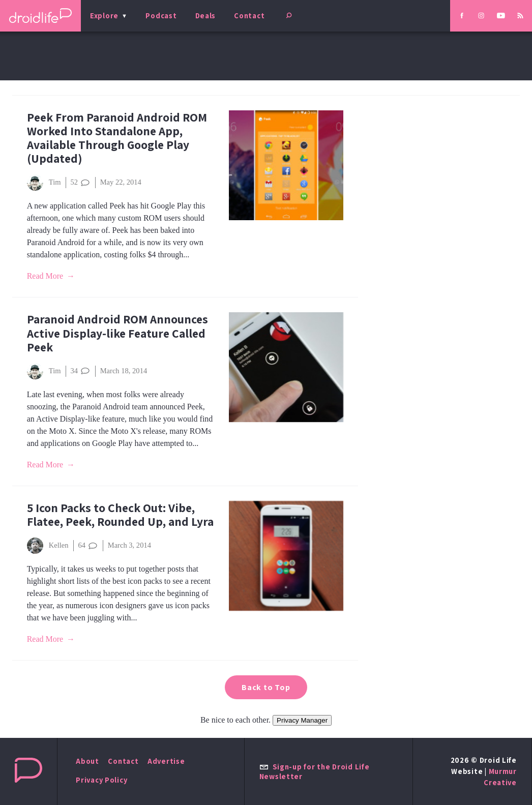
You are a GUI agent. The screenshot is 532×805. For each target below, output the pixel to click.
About (87, 761)
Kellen (48, 546)
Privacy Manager (302, 720)
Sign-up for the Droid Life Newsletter (315, 771)
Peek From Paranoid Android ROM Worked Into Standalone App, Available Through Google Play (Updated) (117, 138)
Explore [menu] (104, 16)
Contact (249, 16)
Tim (44, 183)
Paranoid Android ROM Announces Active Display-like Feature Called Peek (117, 333)
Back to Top (266, 687)
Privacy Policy (101, 780)
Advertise (166, 761)
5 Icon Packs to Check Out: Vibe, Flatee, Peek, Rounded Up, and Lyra (120, 515)
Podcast (161, 16)
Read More (45, 276)
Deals (206, 16)
